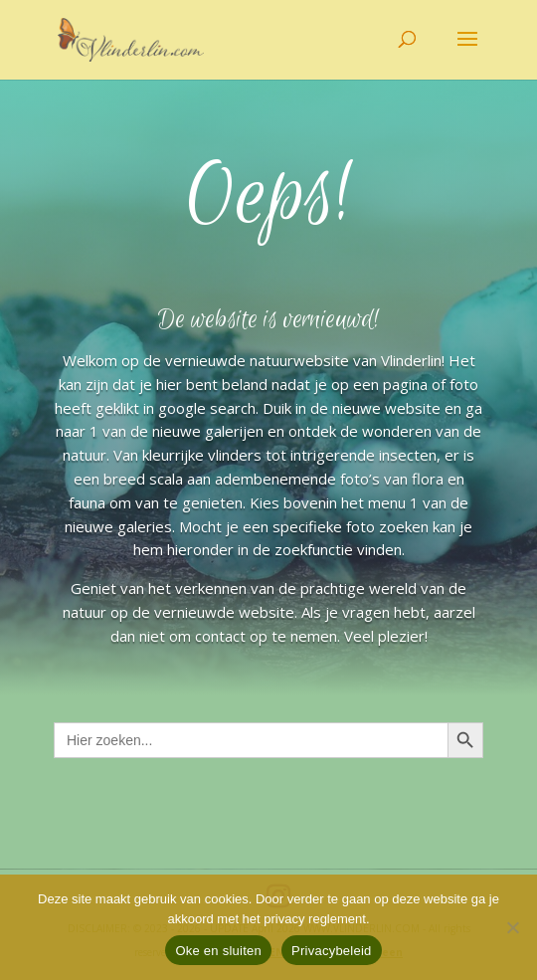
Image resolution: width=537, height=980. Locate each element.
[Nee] (512, 927)
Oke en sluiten (218, 951)
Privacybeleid (332, 951)
